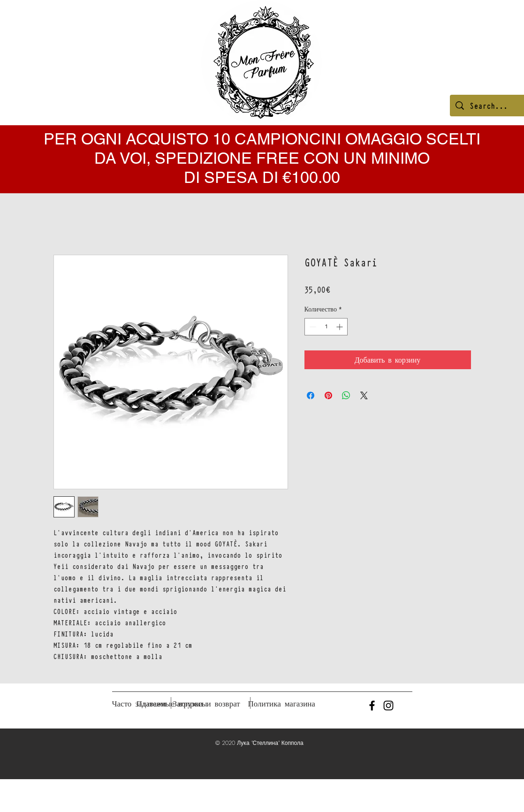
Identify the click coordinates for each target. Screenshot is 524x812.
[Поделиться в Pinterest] (328, 395)
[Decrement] (312, 327)
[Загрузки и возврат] (207, 704)
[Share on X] (364, 395)
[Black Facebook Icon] (372, 706)
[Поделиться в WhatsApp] (346, 395)
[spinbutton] (326, 327)
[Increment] (340, 327)
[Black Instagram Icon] (388, 706)
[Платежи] (152, 704)
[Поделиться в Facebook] (311, 395)
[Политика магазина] (282, 704)
